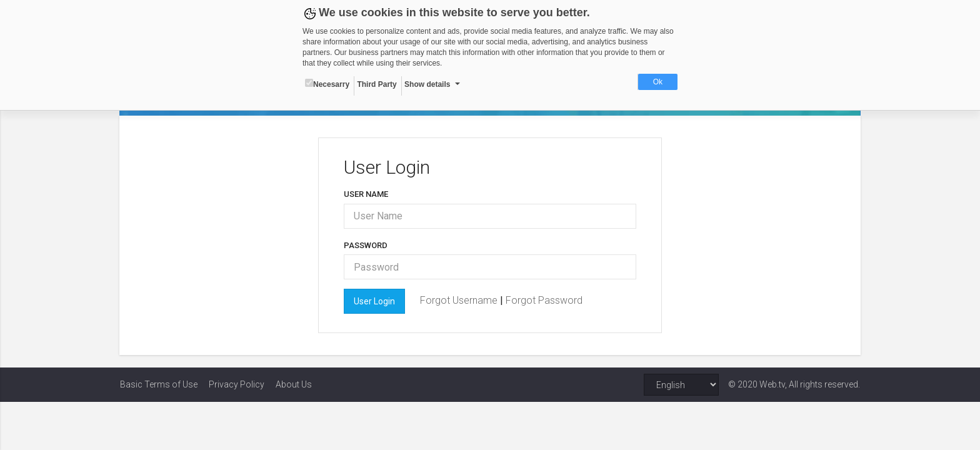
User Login (374, 301)
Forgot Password (544, 300)
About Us (294, 384)
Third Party (377, 84)
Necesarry (327, 84)
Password (366, 245)
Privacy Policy (237, 384)
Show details (427, 84)
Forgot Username (460, 300)
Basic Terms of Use (159, 384)
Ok (658, 82)
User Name (366, 194)
